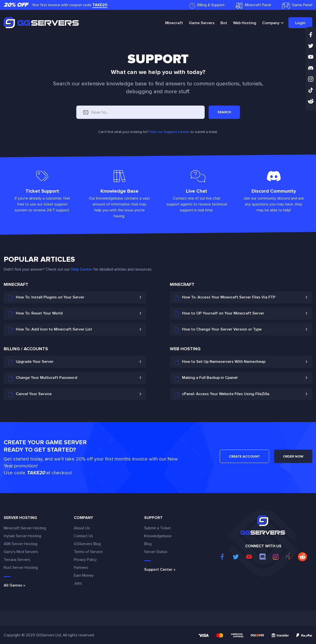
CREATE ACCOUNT (244, 456)
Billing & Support (207, 6)
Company (271, 23)
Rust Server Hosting (21, 568)
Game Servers (202, 23)
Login (300, 23)
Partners (81, 568)
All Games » (14, 585)
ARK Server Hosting (20, 544)
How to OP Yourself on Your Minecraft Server (219, 314)
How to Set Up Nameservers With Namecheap (220, 362)
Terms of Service (88, 552)
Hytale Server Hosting (22, 536)
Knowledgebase (158, 536)
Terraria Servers (17, 560)
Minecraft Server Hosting (25, 528)
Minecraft (174, 23)
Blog (148, 544)
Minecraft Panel (253, 6)
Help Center (81, 269)
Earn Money (84, 575)
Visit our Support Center (170, 132)
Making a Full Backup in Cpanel (206, 378)
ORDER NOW (293, 456)
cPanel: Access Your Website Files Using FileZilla (222, 394)
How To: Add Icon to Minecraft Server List (50, 330)
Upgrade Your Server (31, 362)
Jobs (78, 583)
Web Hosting (245, 23)
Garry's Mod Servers (21, 552)
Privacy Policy (85, 560)
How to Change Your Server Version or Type (218, 330)
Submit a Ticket (158, 528)
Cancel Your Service (30, 394)
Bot (224, 23)
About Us (82, 528)
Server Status (156, 552)
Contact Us (83, 536)
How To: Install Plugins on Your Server (47, 298)
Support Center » (160, 570)
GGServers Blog (87, 544)
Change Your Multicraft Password (43, 378)
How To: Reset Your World (36, 314)
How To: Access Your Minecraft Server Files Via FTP (225, 298)
